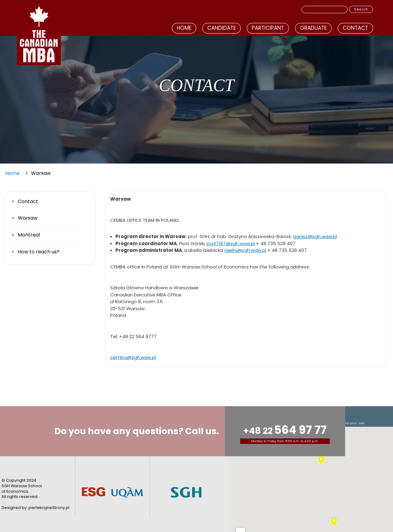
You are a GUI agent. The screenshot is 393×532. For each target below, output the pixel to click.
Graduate (313, 28)
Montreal (29, 235)
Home (184, 28)
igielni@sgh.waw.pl (245, 250)
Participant (268, 28)
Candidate (222, 28)
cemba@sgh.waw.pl (133, 357)
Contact (355, 28)
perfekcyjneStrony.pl (49, 508)
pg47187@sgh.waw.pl (231, 243)
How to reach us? (39, 252)
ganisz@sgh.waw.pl (315, 236)
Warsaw (28, 218)
